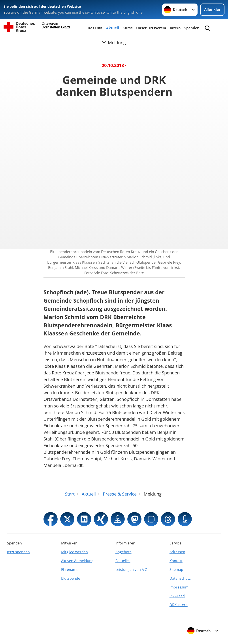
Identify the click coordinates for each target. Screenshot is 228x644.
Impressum (179, 587)
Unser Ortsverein (151, 28)
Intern (175, 28)
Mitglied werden (74, 552)
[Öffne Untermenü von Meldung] (114, 43)
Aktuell (113, 28)
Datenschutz (180, 578)
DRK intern (179, 605)
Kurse (128, 28)
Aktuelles (123, 561)
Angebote (123, 552)
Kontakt (176, 561)
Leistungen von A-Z (131, 570)
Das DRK (95, 28)
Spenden (192, 28)
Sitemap (176, 570)
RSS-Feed (177, 596)
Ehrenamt (69, 570)
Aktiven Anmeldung (77, 561)
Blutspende (71, 578)
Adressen (177, 552)
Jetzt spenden (18, 552)
